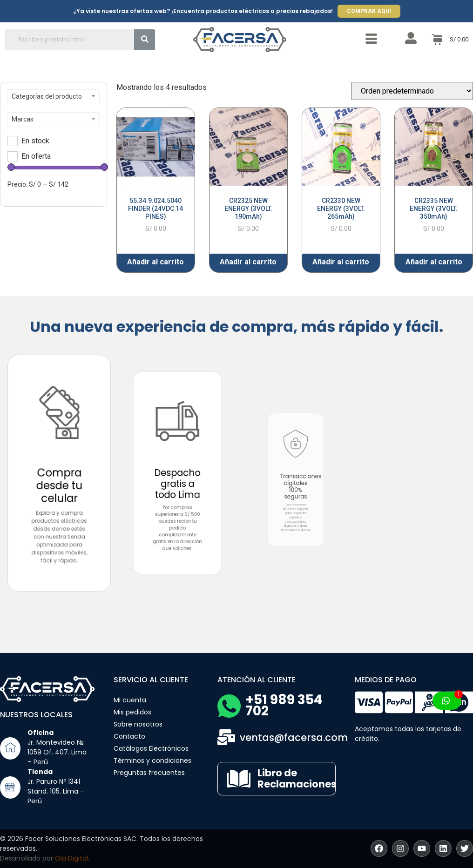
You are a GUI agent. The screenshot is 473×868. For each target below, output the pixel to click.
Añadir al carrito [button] (155, 262)
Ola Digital (71, 858)
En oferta (36, 156)
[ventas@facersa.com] (226, 737)
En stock (35, 141)
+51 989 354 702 (284, 705)
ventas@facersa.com (294, 737)
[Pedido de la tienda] (412, 91)
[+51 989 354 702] (229, 706)
